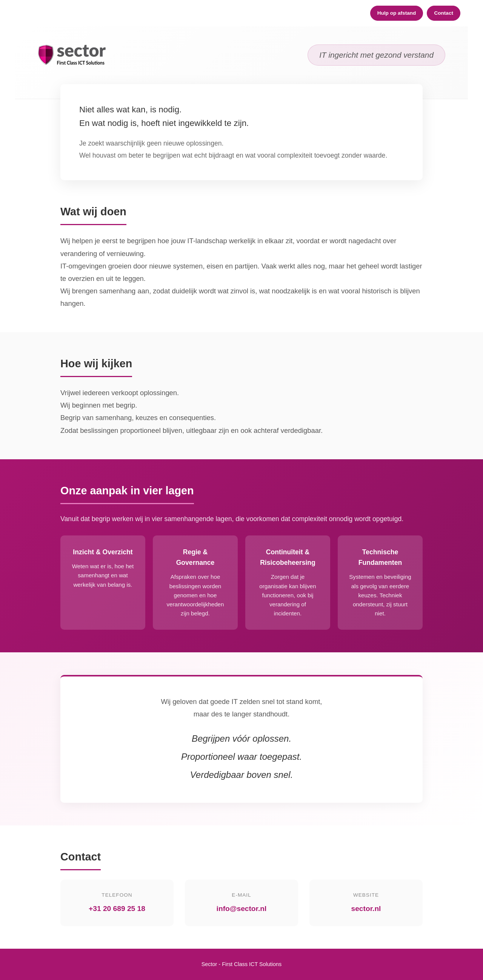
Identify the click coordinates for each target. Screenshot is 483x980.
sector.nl (366, 909)
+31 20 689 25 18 (117, 909)
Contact (444, 13)
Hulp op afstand (397, 13)
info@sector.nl (242, 909)
